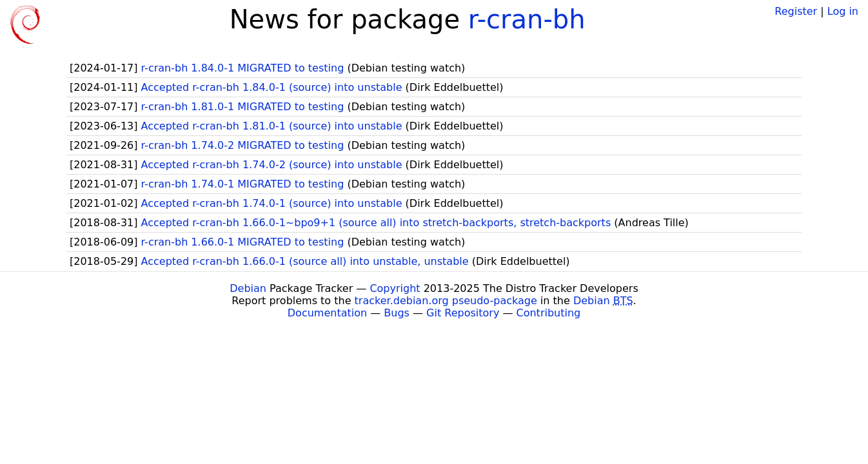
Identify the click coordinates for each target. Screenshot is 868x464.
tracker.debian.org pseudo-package (446, 301)
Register (796, 11)
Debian (248, 288)
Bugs (397, 313)
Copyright (395, 288)
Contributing (549, 313)
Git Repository (463, 313)
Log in (843, 11)
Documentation (327, 313)
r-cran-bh (527, 19)
